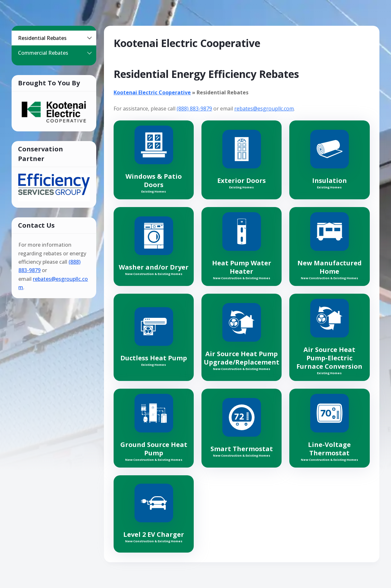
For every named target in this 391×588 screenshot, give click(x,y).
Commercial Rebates (56, 53)
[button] (89, 38)
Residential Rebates (56, 38)
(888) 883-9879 (194, 109)
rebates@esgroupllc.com (264, 109)
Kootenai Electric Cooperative (152, 92)
